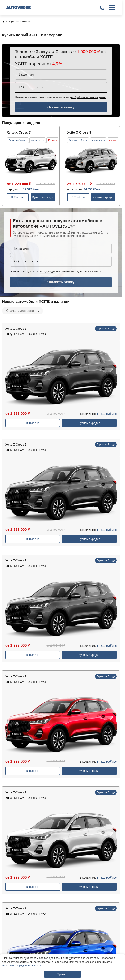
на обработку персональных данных (88, 97)
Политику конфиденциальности (22, 966)
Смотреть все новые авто (17, 22)
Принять (62, 974)
